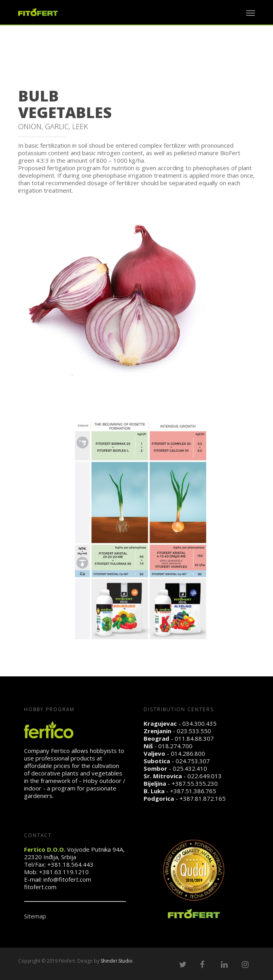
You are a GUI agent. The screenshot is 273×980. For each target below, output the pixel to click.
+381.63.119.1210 (64, 872)
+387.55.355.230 (195, 783)
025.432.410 (190, 768)
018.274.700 (175, 746)
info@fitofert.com (67, 879)
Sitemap (35, 916)
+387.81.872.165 (203, 798)
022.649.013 (205, 776)
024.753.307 (193, 761)
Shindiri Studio (117, 961)
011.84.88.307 (194, 738)
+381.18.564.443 (70, 864)
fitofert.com (40, 887)
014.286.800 (188, 753)
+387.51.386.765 (193, 791)
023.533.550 (194, 731)
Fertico (60, 751)
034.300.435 (199, 723)
